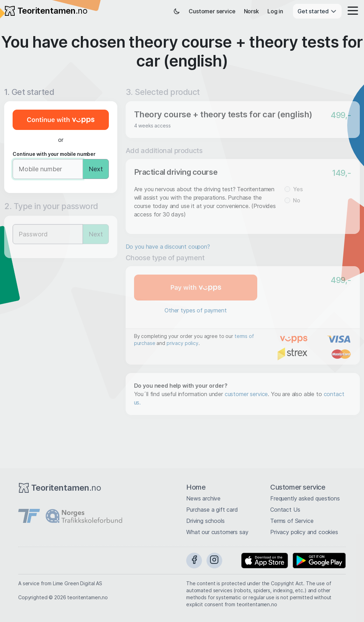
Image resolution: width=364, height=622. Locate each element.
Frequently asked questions (305, 498)
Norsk (251, 11)
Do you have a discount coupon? (168, 247)
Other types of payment (195, 310)
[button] (351, 11)
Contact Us (285, 510)
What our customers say (217, 532)
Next (96, 169)
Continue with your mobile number (54, 154)
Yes (298, 189)
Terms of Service (292, 521)
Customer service (212, 11)
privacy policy (183, 343)
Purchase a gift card (212, 510)
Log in (275, 11)
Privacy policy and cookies (304, 532)
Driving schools (205, 521)
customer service (246, 394)
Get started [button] (317, 11)
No (297, 200)
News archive (203, 498)
